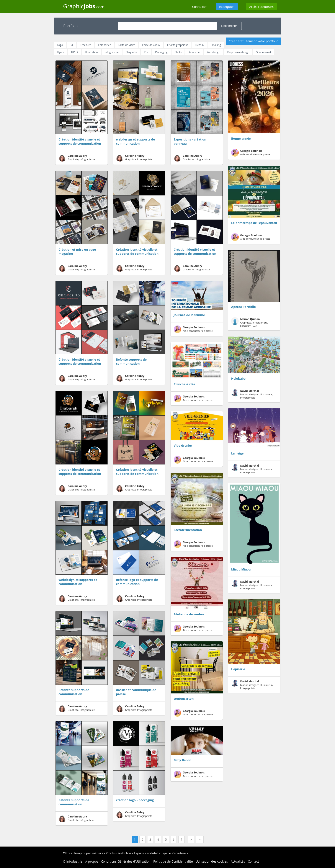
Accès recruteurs (261, 7)
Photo (178, 52)
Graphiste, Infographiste (77, 158)
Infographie (112, 52)
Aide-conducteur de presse (193, 329)
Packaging (161, 52)
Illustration (91, 52)
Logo (60, 45)
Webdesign (213, 52)
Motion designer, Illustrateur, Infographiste (252, 394)
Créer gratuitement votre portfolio (253, 41)
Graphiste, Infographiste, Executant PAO (250, 322)
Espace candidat (146, 853)
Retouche (194, 52)
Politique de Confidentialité (173, 861)
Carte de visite (126, 45)
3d (71, 45)
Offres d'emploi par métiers (83, 853)
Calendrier (104, 45)
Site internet (264, 52)
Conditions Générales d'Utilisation (126, 861)
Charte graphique (178, 45)
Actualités (238, 861)
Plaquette (131, 52)
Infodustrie (74, 861)
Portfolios (124, 853)
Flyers (61, 52)
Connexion (200, 7)
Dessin (199, 45)
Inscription (227, 7)
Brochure (85, 45)
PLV (146, 52)
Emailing (216, 45)
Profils (110, 853)
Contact (253, 861)
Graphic (84, 6)
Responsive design (238, 52)
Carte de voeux (151, 45)
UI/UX (75, 52)
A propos (92, 861)
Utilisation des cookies (212, 861)
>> (200, 839)
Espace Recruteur (173, 853)
